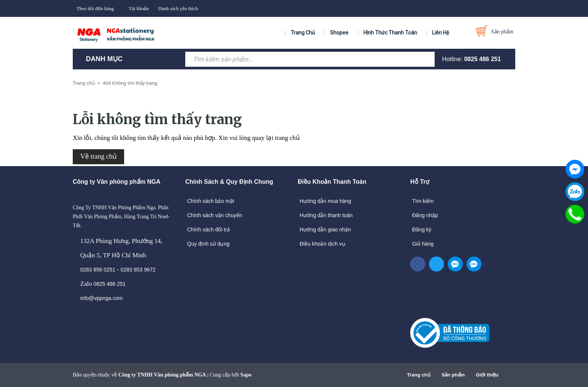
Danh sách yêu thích (178, 8)
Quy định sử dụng (208, 244)
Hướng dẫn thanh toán (326, 215)
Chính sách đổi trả (208, 229)
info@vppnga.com (101, 298)
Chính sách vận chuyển (215, 215)
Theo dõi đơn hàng (95, 8)
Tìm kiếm (423, 201)
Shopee (339, 33)
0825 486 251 (483, 59)
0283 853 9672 (138, 270)
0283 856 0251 (98, 270)
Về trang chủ (98, 156)
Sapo (246, 375)
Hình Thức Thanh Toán (390, 33)
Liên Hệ (440, 33)
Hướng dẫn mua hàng (325, 201)
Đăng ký (422, 229)
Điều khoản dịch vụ (322, 244)
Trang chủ (418, 375)
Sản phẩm (453, 375)
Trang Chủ (303, 33)
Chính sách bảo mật (211, 201)
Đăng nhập (425, 215)
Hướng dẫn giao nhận (325, 229)
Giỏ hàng (423, 244)
